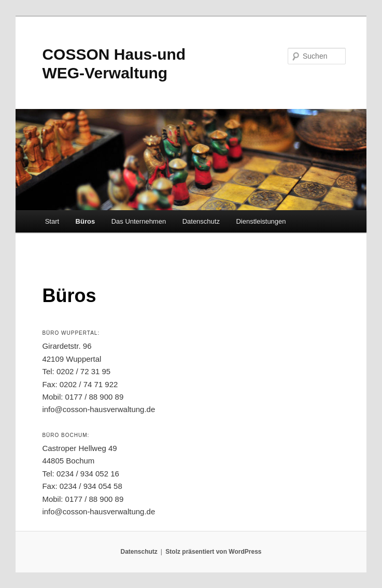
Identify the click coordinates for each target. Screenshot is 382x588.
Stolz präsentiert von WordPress (213, 552)
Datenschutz (201, 221)
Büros (86, 221)
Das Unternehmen (139, 221)
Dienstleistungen (261, 221)
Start (52, 221)
